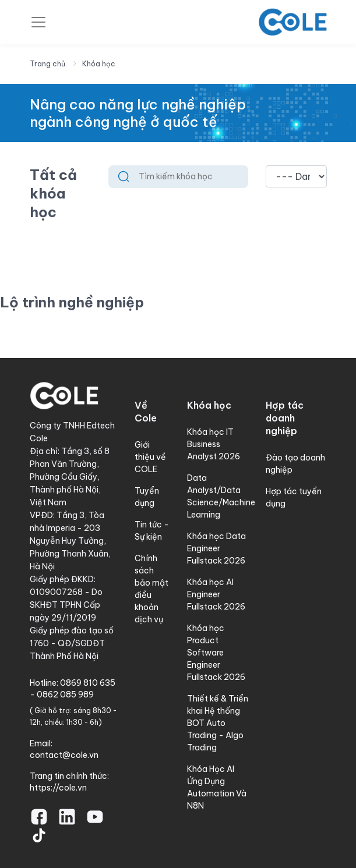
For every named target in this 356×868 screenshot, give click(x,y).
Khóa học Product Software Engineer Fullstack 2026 (216, 653)
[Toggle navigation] (38, 22)
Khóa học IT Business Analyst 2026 (214, 444)
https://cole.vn (58, 788)
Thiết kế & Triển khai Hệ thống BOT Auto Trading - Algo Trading (218, 723)
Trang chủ (47, 64)
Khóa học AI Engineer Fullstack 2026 (216, 594)
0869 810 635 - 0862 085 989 (73, 689)
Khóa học (99, 64)
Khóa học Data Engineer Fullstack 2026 (216, 548)
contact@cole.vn (64, 755)
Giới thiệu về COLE (150, 457)
